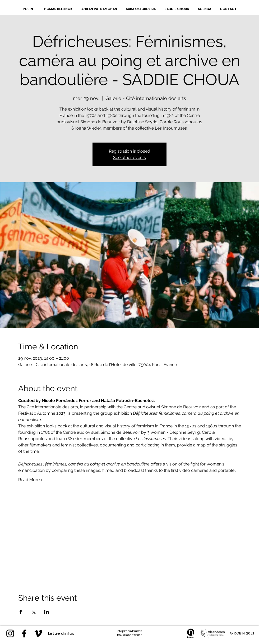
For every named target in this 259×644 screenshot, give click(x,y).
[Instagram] (10, 634)
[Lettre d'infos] (61, 633)
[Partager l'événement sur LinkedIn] (47, 612)
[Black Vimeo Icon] (38, 634)
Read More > (31, 480)
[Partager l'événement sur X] (34, 612)
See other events (129, 157)
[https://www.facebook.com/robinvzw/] (24, 634)
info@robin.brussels (129, 631)
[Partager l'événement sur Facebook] (21, 612)
